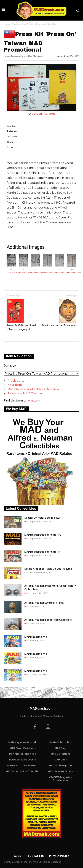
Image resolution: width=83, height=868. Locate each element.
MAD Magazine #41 (36, 671)
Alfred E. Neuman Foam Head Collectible (48, 620)
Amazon (34, 401)
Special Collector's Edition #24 (42, 518)
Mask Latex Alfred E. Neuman (59, 313)
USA (26, 522)
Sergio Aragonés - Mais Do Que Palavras (48, 569)
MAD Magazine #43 (36, 637)
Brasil (27, 573)
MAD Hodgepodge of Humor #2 (43, 535)
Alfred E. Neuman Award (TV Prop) (44, 603)
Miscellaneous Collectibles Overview (33, 389)
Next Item (15, 385)
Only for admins (16, 348)
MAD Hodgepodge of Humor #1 (43, 552)
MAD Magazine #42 (36, 654)
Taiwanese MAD (20, 24)
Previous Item (17, 381)
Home (7, 24)
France (28, 593)
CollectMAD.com (43, 114)
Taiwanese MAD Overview (26, 393)
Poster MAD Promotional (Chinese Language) (21, 315)
